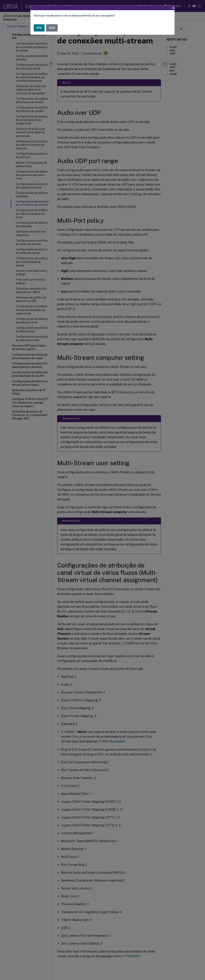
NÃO (52, 28)
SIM (39, 28)
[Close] (173, 8)
